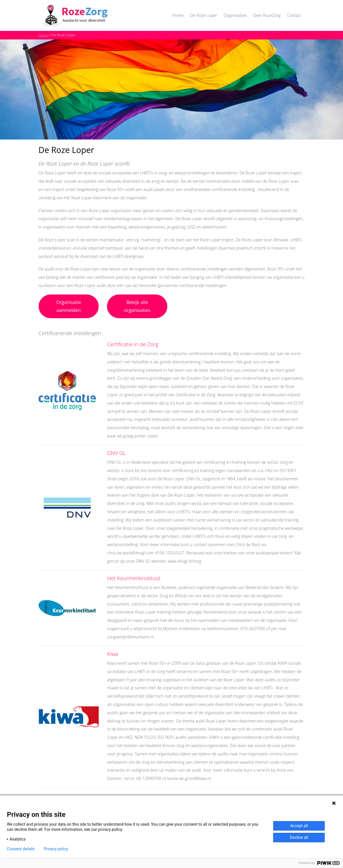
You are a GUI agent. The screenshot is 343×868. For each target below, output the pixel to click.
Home (178, 15)
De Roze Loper (204, 15)
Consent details (21, 849)
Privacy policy (56, 849)
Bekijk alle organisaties (137, 306)
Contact (294, 15)
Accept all (299, 826)
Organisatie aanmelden (69, 306)
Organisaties (235, 15)
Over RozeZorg (267, 15)
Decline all (299, 837)
